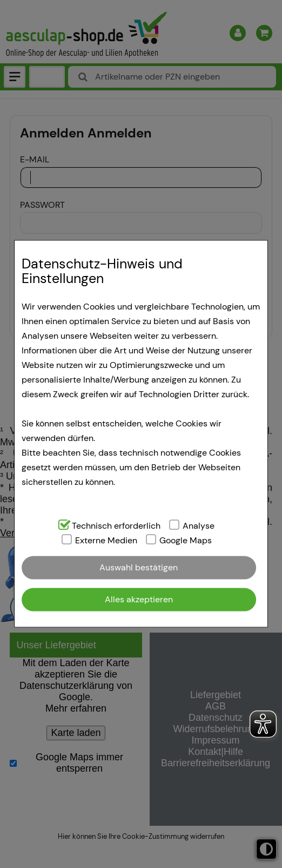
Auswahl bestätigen (139, 567)
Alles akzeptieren (139, 599)
